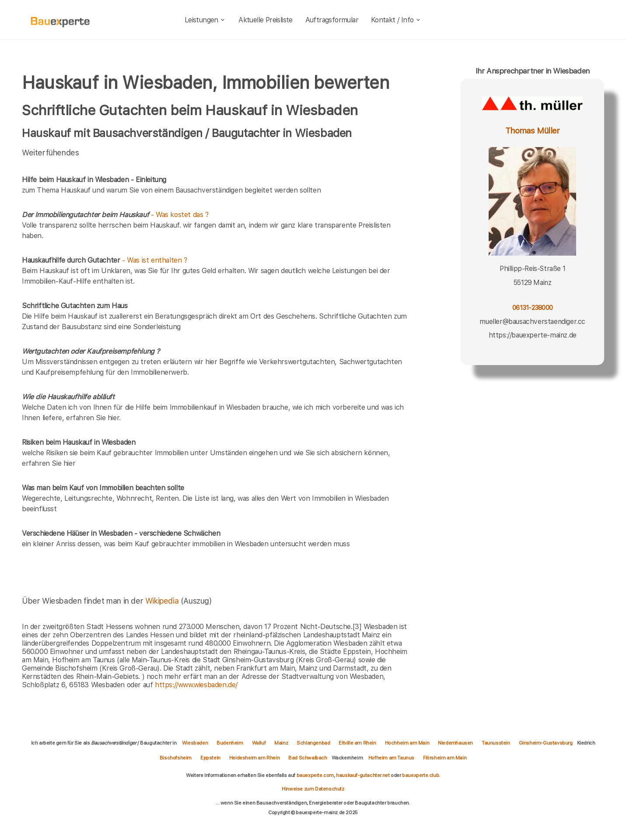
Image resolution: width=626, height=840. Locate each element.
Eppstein (210, 758)
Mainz (281, 743)
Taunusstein (496, 743)
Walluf (259, 743)
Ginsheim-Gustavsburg (546, 743)
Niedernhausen (455, 743)
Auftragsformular (332, 20)
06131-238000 (532, 308)
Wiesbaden (195, 743)
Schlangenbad (313, 743)
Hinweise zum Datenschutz (313, 789)
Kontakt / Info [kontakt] (396, 20)
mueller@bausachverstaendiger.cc (532, 322)
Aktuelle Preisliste (266, 20)
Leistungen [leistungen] (205, 20)
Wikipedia (163, 601)
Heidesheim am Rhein (254, 758)
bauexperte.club (420, 775)
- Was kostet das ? (115, 215)
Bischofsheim (176, 758)
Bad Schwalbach (308, 758)
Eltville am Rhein (357, 743)
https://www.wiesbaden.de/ (196, 685)
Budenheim (230, 743)
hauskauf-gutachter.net (363, 775)
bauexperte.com (315, 775)
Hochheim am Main (407, 743)
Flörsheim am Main (445, 758)
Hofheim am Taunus (391, 758)
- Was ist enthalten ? (105, 260)
